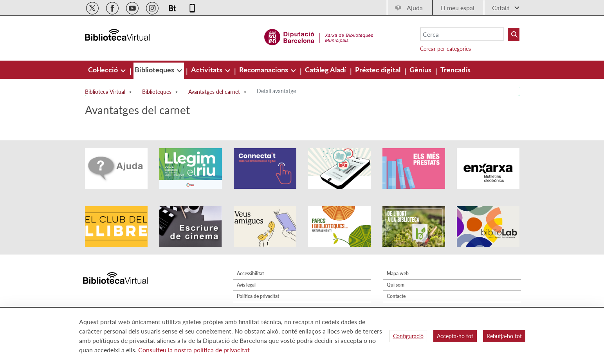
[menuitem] (104, 70)
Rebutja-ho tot (504, 336)
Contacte (396, 296)
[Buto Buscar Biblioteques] (514, 34)
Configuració (408, 336)
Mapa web (398, 273)
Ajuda (415, 8)
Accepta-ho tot (455, 336)
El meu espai (457, 8)
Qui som (396, 285)
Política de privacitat (258, 296)
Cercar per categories (445, 49)
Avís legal (246, 285)
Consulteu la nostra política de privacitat (194, 350)
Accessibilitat (250, 273)
